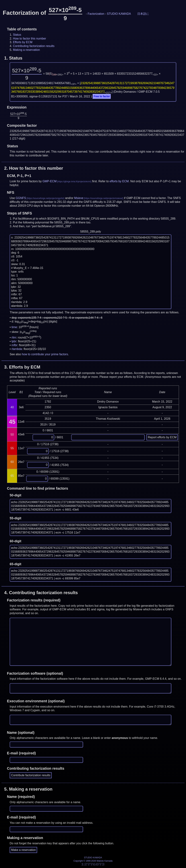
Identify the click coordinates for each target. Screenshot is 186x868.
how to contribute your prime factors (45, 354)
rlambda (17, 349)
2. (34, 168)
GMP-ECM (49, 181)
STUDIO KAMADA (119, 14)
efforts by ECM (119, 181)
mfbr (14, 345)
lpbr (14, 341)
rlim (14, 337)
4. (41, 593)
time (14, 327)
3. (22, 367)
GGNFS (21, 198)
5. (28, 789)
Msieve (79, 198)
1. (13, 58)
